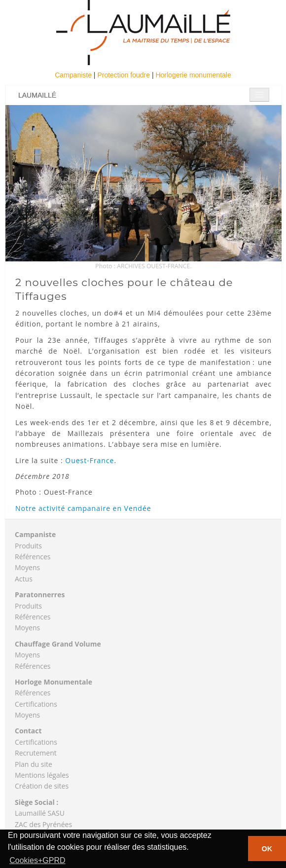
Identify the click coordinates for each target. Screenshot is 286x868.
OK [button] (267, 849)
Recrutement (36, 753)
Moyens (27, 567)
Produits (28, 546)
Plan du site (34, 764)
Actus (24, 579)
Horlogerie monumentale (193, 75)
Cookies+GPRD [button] (37, 860)
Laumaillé (37, 95)
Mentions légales (42, 775)
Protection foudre (125, 75)
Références (33, 557)
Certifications (36, 704)
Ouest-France (89, 460)
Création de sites (42, 786)
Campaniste (74, 75)
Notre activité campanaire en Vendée (83, 508)
